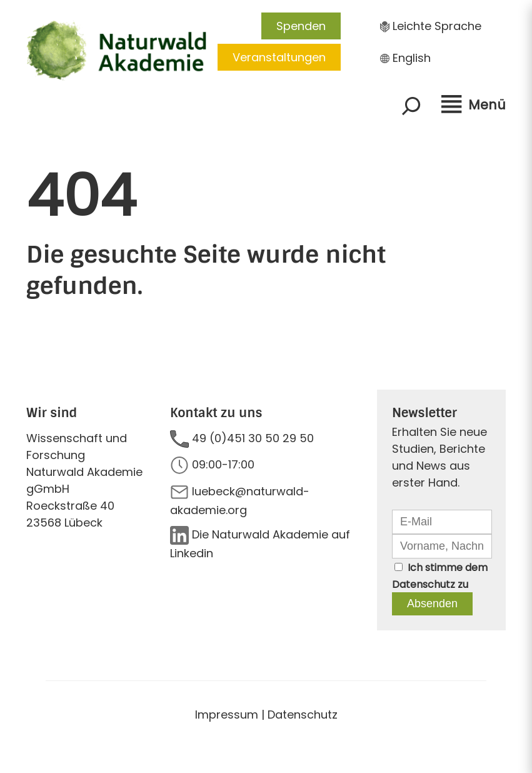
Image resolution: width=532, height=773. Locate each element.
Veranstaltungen (279, 57)
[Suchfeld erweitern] (411, 106)
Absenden (432, 604)
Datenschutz (424, 584)
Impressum (227, 715)
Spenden (301, 26)
